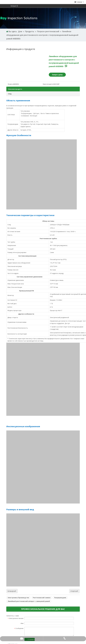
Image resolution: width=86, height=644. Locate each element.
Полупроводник (60, 598)
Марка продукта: (48, 84)
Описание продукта (15, 89)
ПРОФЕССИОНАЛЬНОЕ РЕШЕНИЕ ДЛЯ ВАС (43, 609)
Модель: (10, 84)
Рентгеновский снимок (42, 598)
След (10, 94)
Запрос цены (57, 75)
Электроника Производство (18, 598)
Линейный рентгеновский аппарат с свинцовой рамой (29, 601)
